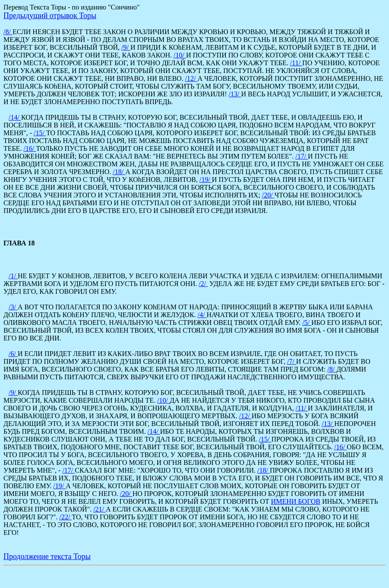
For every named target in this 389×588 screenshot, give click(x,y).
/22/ (65, 517)
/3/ (13, 307)
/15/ (40, 133)
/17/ (302, 156)
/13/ (235, 94)
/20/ (268, 195)
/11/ (296, 63)
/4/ (202, 315)
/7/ (292, 361)
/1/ (13, 276)
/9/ (126, 47)
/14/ (15, 117)
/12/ (191, 78)
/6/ (13, 354)
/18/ (119, 172)
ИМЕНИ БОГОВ (296, 501)
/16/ (30, 148)
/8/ (8, 32)
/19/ (206, 180)
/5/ (307, 323)
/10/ (180, 55)
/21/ (100, 509)
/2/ (203, 284)
